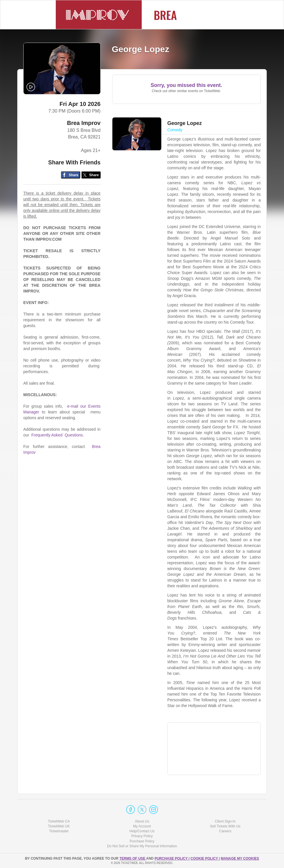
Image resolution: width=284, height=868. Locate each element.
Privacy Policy (142, 836)
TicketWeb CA (59, 821)
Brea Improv (84, 123)
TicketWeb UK (59, 826)
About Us (142, 821)
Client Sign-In (225, 821)
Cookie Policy (205, 858)
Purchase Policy (142, 841)
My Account (142, 826)
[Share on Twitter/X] (91, 175)
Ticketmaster (59, 831)
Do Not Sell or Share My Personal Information (142, 846)
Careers (225, 831)
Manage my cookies (240, 858)
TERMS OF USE (133, 858)
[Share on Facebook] (71, 175)
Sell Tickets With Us (225, 826)
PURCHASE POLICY (172, 858)
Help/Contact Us (142, 831)
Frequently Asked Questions (57, 435)
